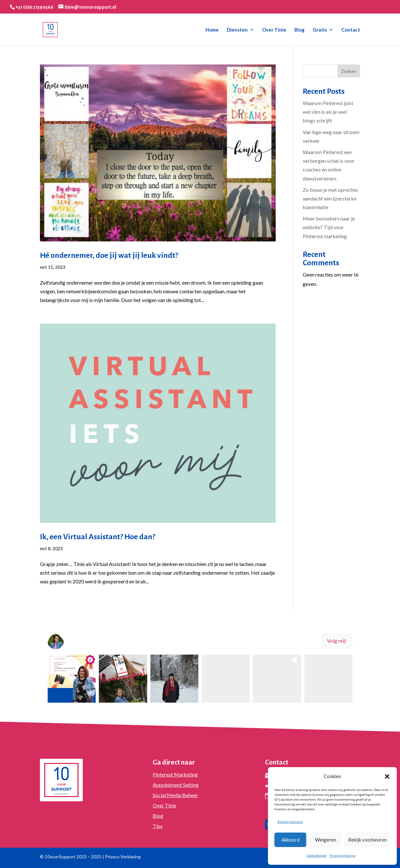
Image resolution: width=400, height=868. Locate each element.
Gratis (320, 30)
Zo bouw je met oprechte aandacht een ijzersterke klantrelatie (330, 198)
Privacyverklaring (342, 855)
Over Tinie (274, 30)
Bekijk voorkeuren (367, 840)
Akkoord (290, 840)
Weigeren (326, 840)
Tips (158, 826)
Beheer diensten (290, 822)
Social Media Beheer (175, 795)
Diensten (237, 30)
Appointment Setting (176, 785)
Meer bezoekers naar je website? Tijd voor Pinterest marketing (329, 227)
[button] (387, 776)
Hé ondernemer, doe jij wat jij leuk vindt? (109, 255)
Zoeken (349, 71)
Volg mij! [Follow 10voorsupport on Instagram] (337, 641)
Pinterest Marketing (175, 774)
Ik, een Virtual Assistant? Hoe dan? (98, 537)
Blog (300, 30)
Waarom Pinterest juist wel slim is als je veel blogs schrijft (328, 112)
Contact (351, 30)
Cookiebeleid (316, 855)
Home (212, 30)
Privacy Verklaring (123, 857)
